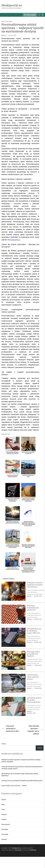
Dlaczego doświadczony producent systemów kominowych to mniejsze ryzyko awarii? (22, 768)
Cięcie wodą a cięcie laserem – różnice (34, 677)
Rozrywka (5, 829)
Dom (3, 809)
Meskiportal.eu (12, 5)
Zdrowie (4, 839)
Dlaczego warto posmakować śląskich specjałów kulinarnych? (33, 656)
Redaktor (4, 35)
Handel (4, 819)
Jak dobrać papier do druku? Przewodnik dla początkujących (34, 701)
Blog (3, 805)
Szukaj (4, 744)
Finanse (4, 814)
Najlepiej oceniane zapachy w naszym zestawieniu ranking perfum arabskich (35, 587)
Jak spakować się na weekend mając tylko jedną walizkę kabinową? (34, 633)
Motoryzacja (6, 824)
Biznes (4, 800)
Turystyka (5, 834)
